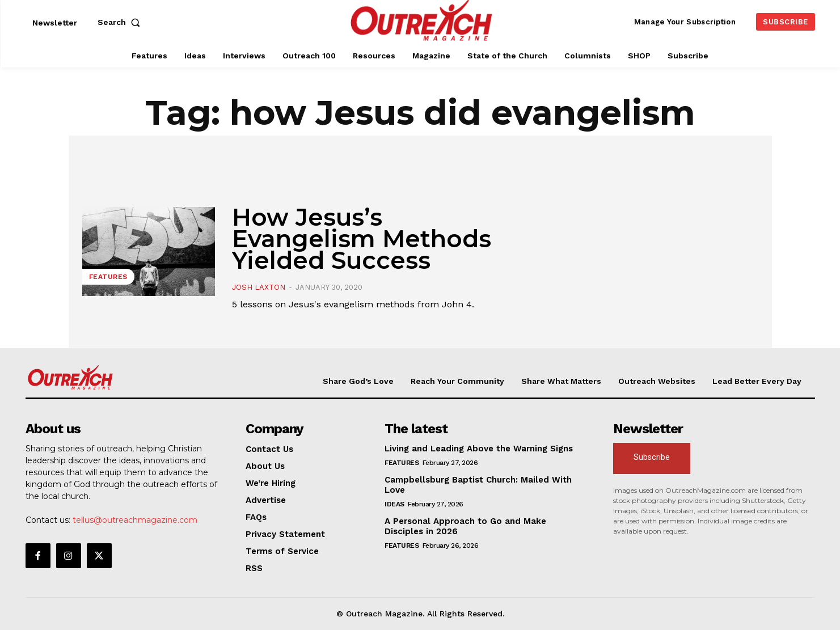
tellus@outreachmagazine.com (135, 520)
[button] (121, 22)
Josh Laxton (259, 287)
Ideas (394, 504)
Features (108, 277)
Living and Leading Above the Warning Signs (479, 449)
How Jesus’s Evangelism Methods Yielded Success (362, 239)
